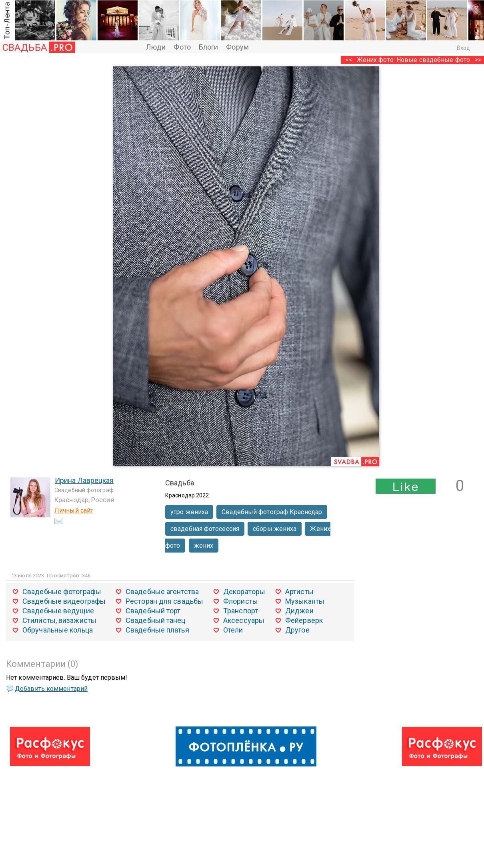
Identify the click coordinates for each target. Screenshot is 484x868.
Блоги (209, 47)
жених (204, 546)
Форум (237, 47)
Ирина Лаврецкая (84, 480)
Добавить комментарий (51, 689)
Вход (463, 48)
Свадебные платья (157, 630)
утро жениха (189, 512)
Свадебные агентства (162, 592)
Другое (297, 630)
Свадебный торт (153, 611)
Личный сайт (74, 510)
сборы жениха (275, 529)
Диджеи (299, 611)
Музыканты (305, 601)
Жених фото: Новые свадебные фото (413, 60)
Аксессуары (244, 620)
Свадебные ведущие (58, 611)
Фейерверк (304, 620)
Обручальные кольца (58, 630)
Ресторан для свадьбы (164, 601)
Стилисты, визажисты (59, 620)
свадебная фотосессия (205, 529)
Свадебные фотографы (62, 592)
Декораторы (244, 592)
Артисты (299, 592)
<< (349, 60)
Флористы (241, 601)
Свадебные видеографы (64, 601)
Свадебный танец (156, 620)
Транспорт (241, 611)
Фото (182, 47)
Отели (233, 630)
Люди (156, 47)
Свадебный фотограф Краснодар (272, 512)
